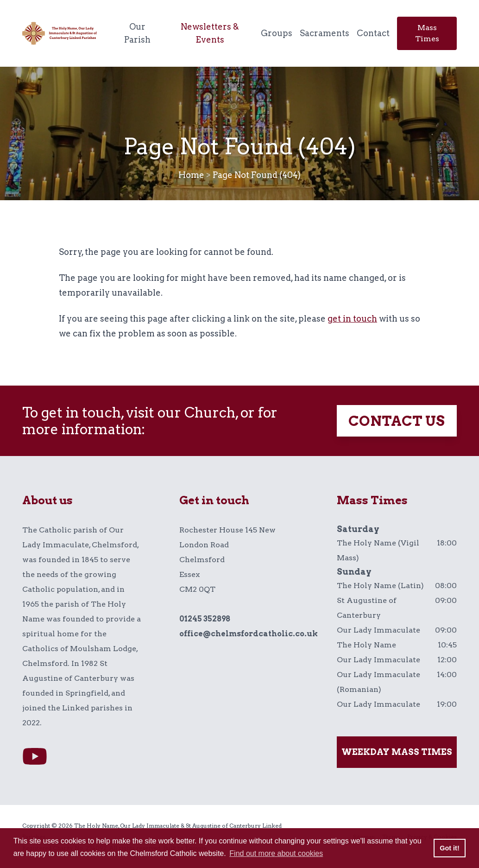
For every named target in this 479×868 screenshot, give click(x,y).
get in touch (352, 319)
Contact (373, 33)
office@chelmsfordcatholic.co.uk (249, 634)
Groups (277, 33)
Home (191, 175)
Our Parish (137, 33)
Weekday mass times (397, 752)
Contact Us (397, 421)
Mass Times (427, 33)
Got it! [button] (449, 848)
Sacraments (325, 33)
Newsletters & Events (210, 33)
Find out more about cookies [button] (276, 853)
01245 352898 (205, 619)
